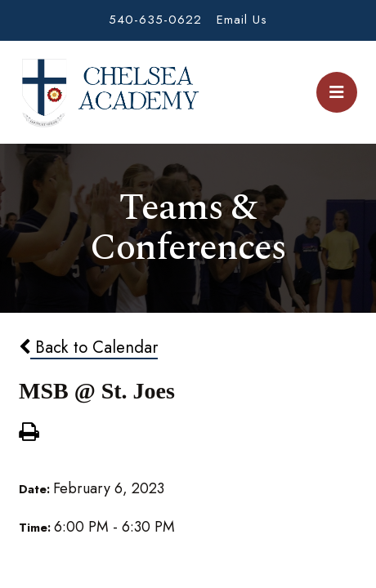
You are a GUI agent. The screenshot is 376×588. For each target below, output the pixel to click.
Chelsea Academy (110, 92)
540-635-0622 (155, 20)
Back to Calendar (88, 347)
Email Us (242, 20)
